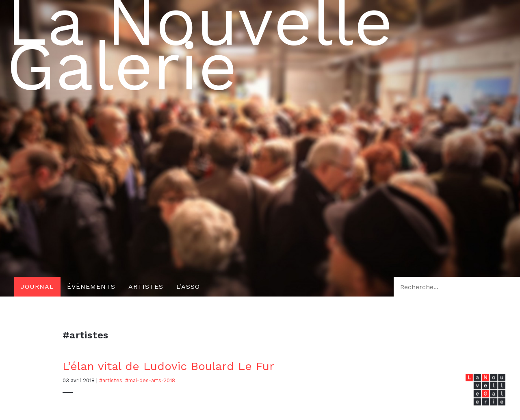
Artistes (146, 287)
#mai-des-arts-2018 (150, 380)
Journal (37, 287)
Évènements (91, 287)
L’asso (188, 287)
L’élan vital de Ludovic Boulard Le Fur (168, 366)
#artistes (111, 380)
